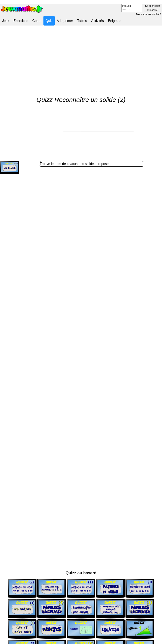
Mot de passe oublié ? (149, 14)
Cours (37, 21)
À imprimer (65, 21)
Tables (82, 21)
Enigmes (115, 21)
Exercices (21, 21)
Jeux (6, 21)
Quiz (49, 21)
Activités (97, 21)
